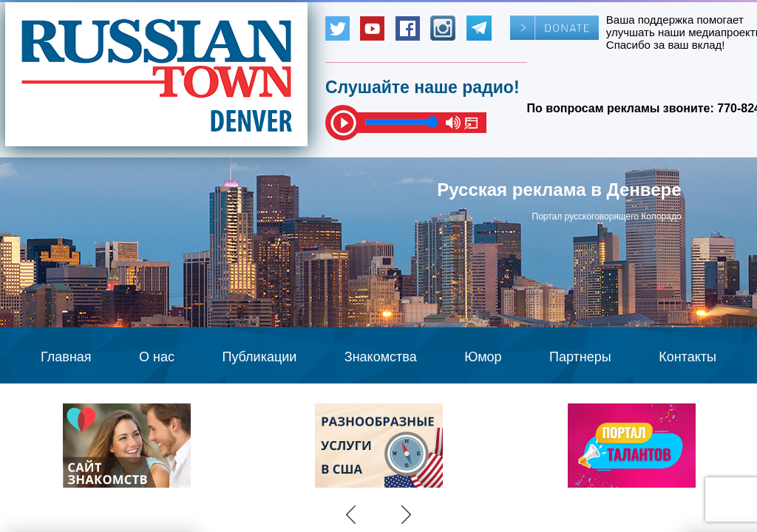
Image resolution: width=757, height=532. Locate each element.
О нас (157, 357)
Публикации (259, 357)
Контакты (688, 357)
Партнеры (580, 357)
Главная (66, 357)
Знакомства (381, 357)
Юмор (483, 357)
